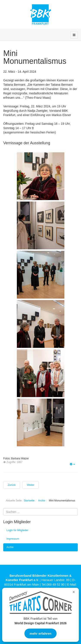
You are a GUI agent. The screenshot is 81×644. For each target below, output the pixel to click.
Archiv (42, 501)
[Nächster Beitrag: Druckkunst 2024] (30, 485)
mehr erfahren (40, 633)
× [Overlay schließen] (74, 592)
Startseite (29, 501)
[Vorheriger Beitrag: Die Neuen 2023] (12, 485)
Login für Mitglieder (17, 530)
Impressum (13, 539)
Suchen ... (3, 508)
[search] (40, 512)
